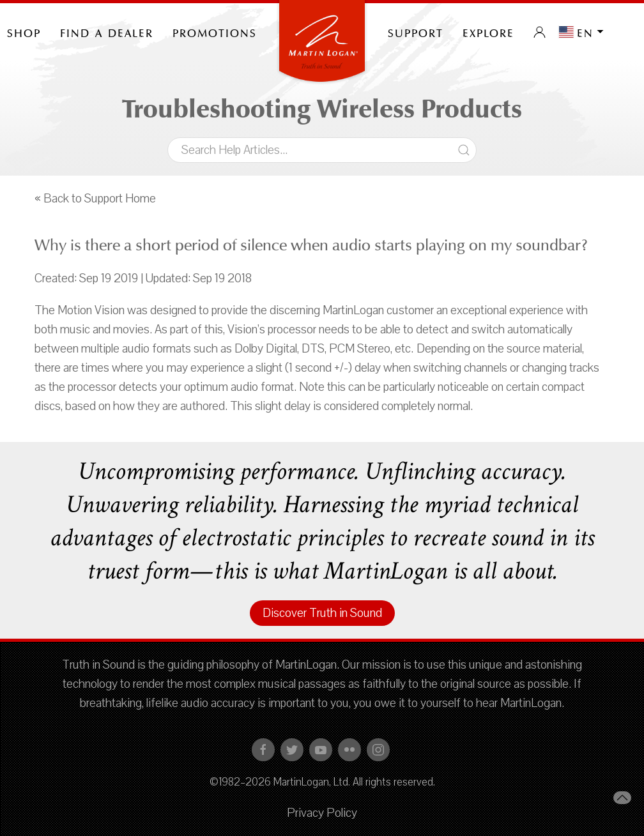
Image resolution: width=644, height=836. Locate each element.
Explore (488, 32)
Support (416, 32)
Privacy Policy (322, 813)
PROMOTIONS (215, 32)
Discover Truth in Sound (322, 613)
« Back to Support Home (95, 199)
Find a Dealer (107, 32)
